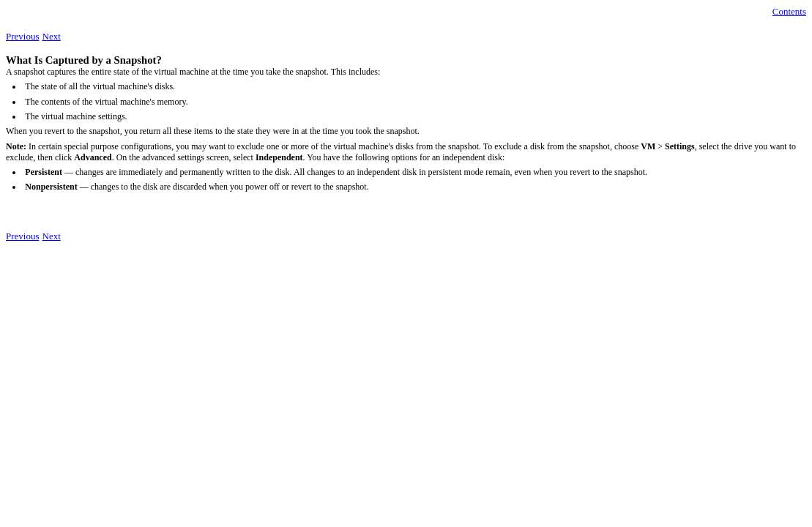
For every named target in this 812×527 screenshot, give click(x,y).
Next (52, 36)
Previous (23, 36)
